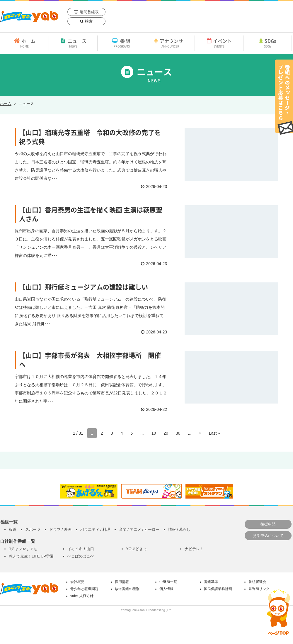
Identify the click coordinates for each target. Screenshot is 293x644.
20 (166, 433)
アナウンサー (170, 43)
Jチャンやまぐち (23, 549)
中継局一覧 (168, 582)
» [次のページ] (200, 433)
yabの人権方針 (82, 596)
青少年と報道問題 (84, 589)
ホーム (24, 43)
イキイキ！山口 (81, 549)
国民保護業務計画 (218, 589)
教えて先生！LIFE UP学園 (31, 556)
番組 (122, 43)
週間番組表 (89, 12)
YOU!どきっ (136, 549)
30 (178, 433)
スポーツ (33, 529)
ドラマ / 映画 (60, 529)
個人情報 (166, 589)
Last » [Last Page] (214, 433)
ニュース (73, 43)
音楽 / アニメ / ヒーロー (139, 529)
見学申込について (268, 536)
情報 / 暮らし (179, 529)
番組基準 (211, 582)
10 (154, 433)
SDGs (268, 43)
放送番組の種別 (127, 589)
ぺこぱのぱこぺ (81, 556)
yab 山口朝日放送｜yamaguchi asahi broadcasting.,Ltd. (29, 17)
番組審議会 (257, 582)
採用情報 (122, 582)
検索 (89, 21)
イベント (219, 43)
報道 (13, 529)
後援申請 (268, 524)
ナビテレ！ (194, 549)
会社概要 (77, 582)
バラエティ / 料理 (95, 529)
